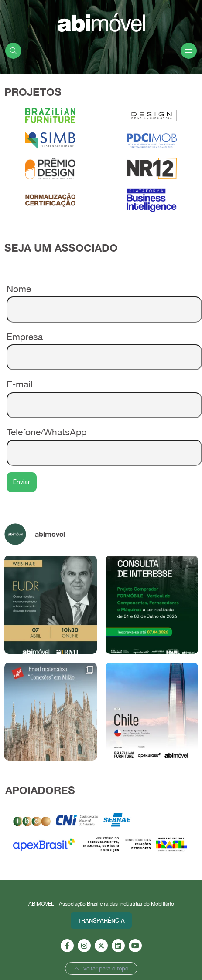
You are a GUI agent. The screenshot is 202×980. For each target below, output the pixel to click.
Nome (104, 299)
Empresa (104, 347)
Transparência (101, 920)
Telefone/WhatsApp (104, 442)
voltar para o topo (101, 968)
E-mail (104, 394)
